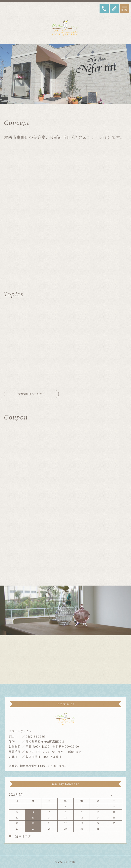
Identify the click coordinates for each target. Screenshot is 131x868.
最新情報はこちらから (31, 394)
